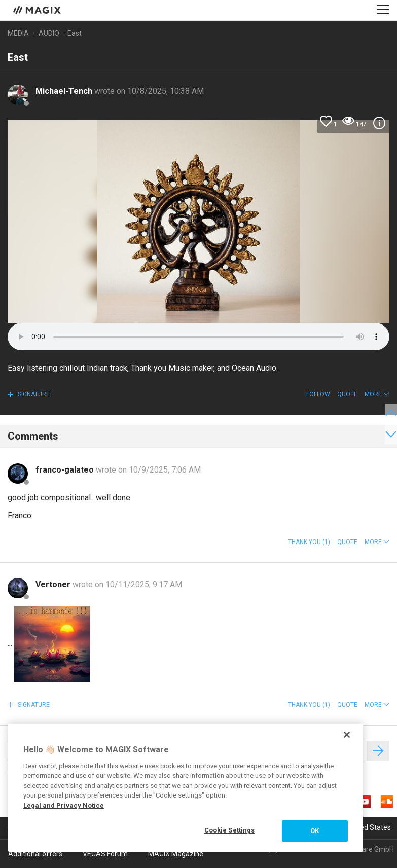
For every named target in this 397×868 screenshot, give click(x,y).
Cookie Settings (230, 830)
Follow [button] (318, 394)
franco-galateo (66, 470)
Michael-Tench (65, 91)
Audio (49, 33)
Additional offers (35, 854)
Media (18, 33)
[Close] (347, 735)
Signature (33, 394)
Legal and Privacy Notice (64, 805)
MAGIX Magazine (176, 854)
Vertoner (54, 584)
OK (315, 831)
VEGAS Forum (105, 854)
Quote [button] (347, 394)
